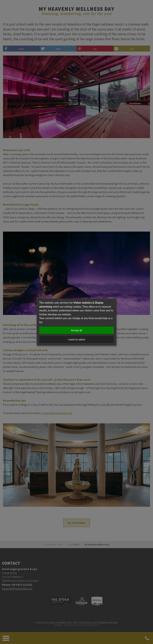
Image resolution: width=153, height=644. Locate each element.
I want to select (76, 339)
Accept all (76, 330)
